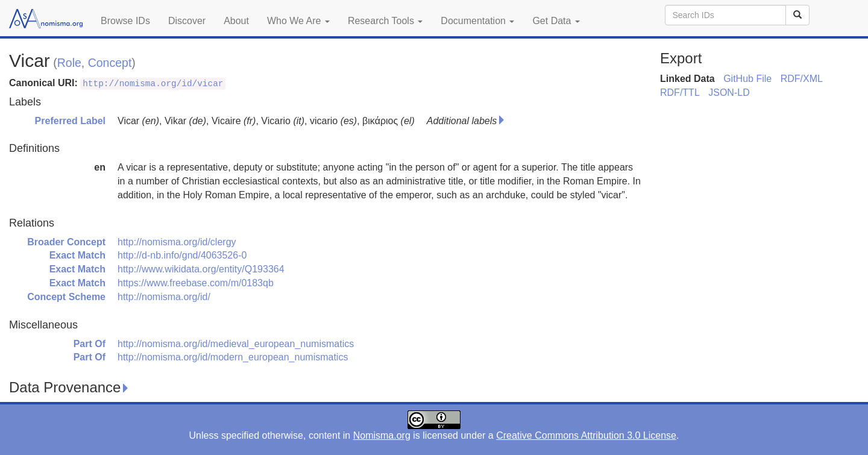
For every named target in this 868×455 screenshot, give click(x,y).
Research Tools (385, 21)
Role (69, 63)
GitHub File (747, 79)
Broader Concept (66, 242)
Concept (110, 63)
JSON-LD (729, 93)
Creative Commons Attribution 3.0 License (586, 435)
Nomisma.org (382, 435)
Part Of (90, 344)
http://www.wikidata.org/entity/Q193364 (201, 269)
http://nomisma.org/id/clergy (177, 242)
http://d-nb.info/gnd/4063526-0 (182, 255)
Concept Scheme (66, 297)
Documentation (477, 21)
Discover (187, 21)
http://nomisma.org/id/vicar (153, 84)
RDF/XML (802, 79)
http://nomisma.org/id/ (164, 297)
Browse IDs (125, 21)
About (236, 21)
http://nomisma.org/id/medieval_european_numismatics (236, 344)
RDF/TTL (680, 93)
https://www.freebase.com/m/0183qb (196, 283)
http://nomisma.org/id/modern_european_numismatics (233, 357)
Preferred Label (70, 121)
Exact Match (77, 255)
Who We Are (298, 21)
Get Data (556, 21)
